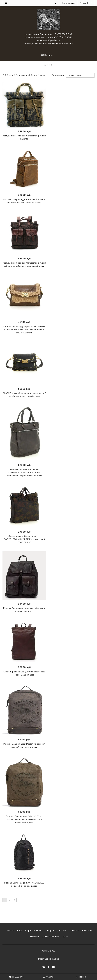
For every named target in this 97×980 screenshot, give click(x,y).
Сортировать (58, 75)
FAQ (19, 931)
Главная (9, 931)
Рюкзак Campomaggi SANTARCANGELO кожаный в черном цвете (24, 884)
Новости (34, 937)
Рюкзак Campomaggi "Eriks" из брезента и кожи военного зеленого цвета (24, 201)
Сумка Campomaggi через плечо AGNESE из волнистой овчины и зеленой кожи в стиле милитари (24, 330)
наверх (81, 977)
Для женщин (22, 75)
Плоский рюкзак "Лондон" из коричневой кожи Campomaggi (24, 673)
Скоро (34, 75)
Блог (65, 937)
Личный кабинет (50, 937)
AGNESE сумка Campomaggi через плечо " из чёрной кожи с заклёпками (24, 395)
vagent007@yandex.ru (48, 40)
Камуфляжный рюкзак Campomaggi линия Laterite (24, 137)
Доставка (62, 931)
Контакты (87, 931)
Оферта (49, 931)
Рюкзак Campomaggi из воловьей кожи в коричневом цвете (24, 610)
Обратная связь (33, 931)
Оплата (74, 931)
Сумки (10, 75)
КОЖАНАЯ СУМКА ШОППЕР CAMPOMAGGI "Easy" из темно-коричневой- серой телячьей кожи (24, 473)
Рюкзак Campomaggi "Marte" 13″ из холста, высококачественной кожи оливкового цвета (24, 819)
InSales (55, 959)
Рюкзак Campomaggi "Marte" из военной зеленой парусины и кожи (24, 746)
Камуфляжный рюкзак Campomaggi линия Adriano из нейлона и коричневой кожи (24, 265)
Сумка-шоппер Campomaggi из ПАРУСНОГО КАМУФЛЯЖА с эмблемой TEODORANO (24, 539)
